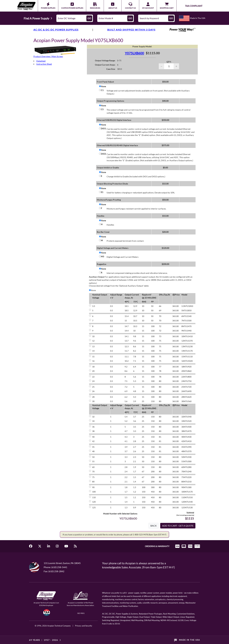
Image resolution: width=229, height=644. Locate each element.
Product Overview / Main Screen (48, 56)
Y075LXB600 (134, 53)
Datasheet (41, 61)
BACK (154, 526)
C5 (102, 109)
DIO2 (103, 154)
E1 (102, 192)
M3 (102, 256)
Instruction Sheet (44, 64)
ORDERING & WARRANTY (157, 546)
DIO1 (103, 128)
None (103, 86)
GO (89, 18)
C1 (102, 90)
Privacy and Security (84, 626)
